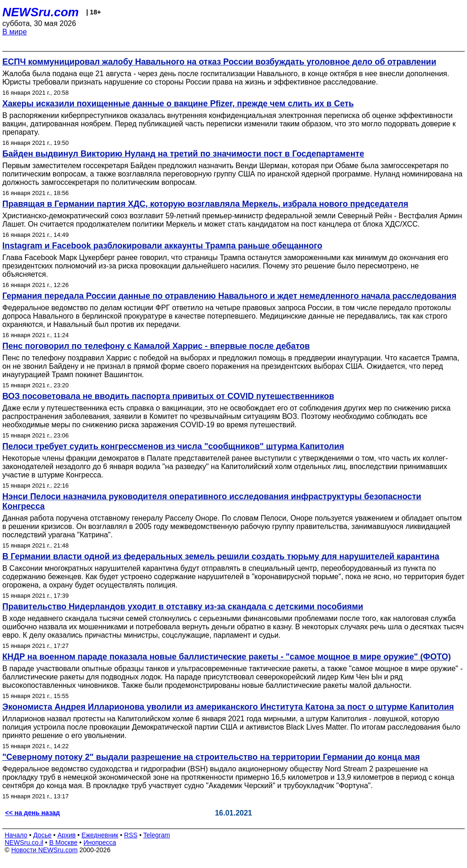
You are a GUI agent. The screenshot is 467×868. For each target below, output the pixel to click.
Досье (42, 835)
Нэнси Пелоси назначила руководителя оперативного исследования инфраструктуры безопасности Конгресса (212, 501)
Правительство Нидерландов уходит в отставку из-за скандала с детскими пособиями (183, 607)
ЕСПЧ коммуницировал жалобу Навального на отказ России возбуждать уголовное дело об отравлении (219, 62)
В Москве (63, 842)
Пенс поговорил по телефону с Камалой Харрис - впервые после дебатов (156, 346)
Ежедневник (100, 835)
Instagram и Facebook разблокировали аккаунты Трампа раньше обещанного (162, 246)
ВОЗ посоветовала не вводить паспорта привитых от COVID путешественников (168, 396)
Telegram (157, 835)
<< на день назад (32, 813)
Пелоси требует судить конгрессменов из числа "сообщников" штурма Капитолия (173, 446)
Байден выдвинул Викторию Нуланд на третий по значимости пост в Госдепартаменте (183, 154)
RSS (131, 835)
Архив (67, 835)
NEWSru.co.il (24, 842)
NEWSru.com (41, 12)
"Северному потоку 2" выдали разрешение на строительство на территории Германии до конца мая (211, 757)
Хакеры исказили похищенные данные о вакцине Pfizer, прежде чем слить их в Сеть (178, 104)
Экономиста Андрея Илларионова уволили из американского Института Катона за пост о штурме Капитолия (228, 707)
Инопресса (100, 842)
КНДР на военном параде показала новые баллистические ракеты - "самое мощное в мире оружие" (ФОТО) (227, 657)
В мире (15, 32)
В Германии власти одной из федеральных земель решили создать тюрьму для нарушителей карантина (221, 556)
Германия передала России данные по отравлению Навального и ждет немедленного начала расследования (229, 296)
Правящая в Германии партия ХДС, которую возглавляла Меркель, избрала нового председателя (205, 204)
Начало (16, 835)
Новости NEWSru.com (44, 850)
